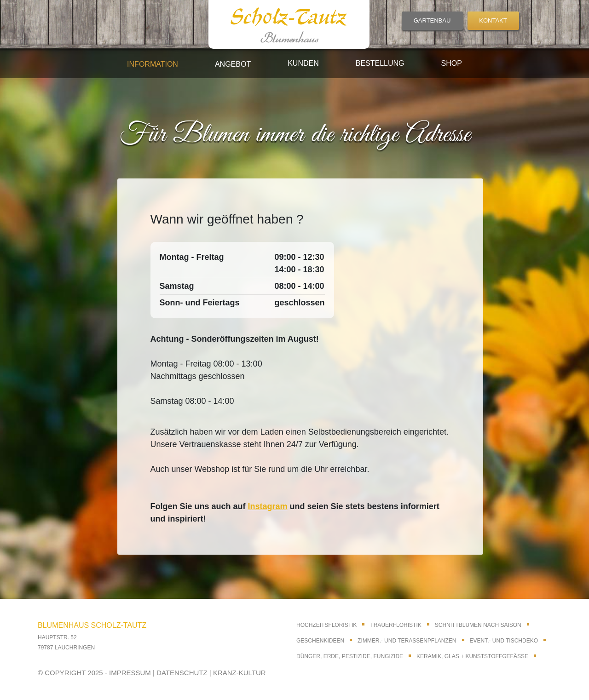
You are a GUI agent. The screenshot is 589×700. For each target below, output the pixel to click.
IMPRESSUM (130, 673)
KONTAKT (493, 20)
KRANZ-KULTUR (240, 673)
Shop (452, 63)
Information (153, 64)
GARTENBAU (432, 20)
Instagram (268, 506)
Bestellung (380, 63)
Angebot (233, 64)
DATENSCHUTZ (182, 673)
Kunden (303, 63)
